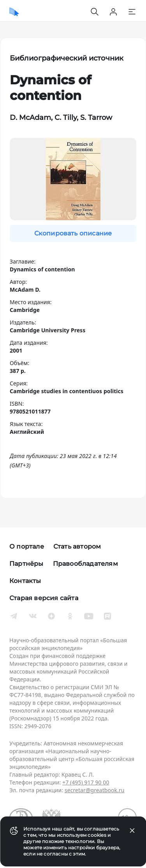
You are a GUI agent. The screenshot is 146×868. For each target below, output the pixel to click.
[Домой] (14, 12)
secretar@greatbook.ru (95, 790)
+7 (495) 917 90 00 (86, 782)
